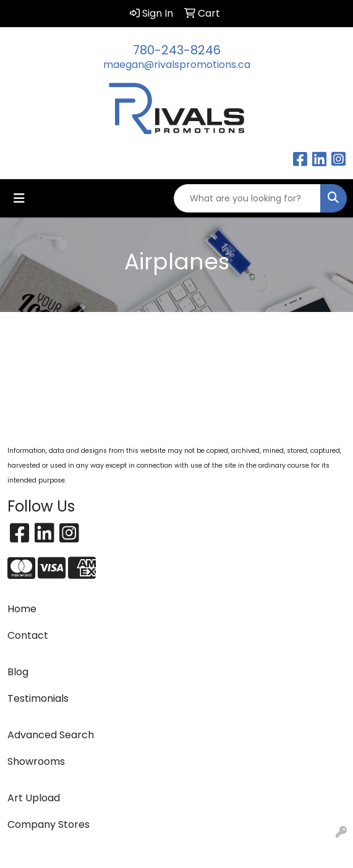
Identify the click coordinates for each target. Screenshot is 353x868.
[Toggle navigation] (19, 198)
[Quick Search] (247, 198)
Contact (28, 635)
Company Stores (49, 824)
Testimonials (38, 698)
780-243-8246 (177, 50)
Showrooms (36, 761)
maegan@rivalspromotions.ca (177, 65)
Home (22, 609)
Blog (18, 672)
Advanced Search (51, 735)
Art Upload (34, 798)
